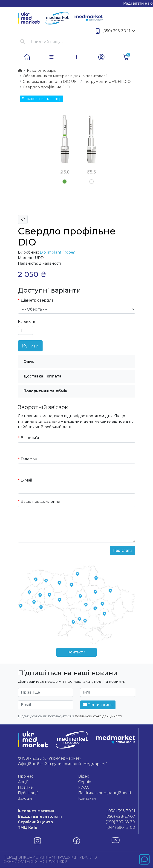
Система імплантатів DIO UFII (51, 82)
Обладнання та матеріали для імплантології (65, 76)
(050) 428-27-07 (76, 817)
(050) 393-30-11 (115, 31)
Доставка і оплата (42, 376)
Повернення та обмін (45, 391)
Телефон (29, 459)
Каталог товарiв (42, 70)
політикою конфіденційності (98, 716)
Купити (30, 346)
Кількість (27, 322)
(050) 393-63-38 (76, 822)
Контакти (76, 652)
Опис (29, 361)
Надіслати (123, 550)
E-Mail (26, 480)
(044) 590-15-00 (76, 828)
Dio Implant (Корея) (58, 252)
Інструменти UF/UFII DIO (107, 82)
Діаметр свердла (37, 300)
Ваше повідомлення (40, 501)
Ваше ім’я (30, 438)
